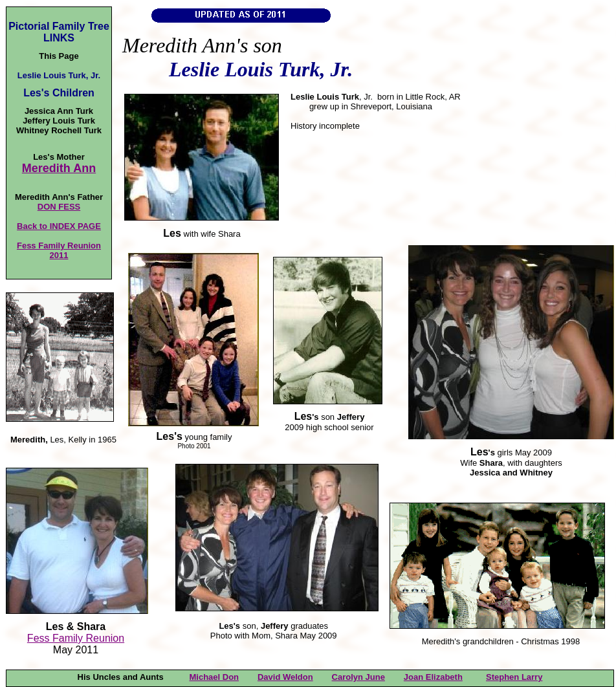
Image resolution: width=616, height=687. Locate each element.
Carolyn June (358, 677)
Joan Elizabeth (433, 677)
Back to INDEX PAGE (59, 226)
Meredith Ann (59, 168)
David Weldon (285, 677)
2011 (59, 255)
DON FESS (59, 207)
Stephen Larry (514, 677)
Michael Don (214, 677)
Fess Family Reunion (59, 245)
